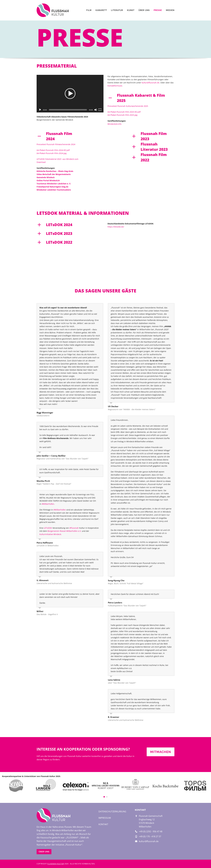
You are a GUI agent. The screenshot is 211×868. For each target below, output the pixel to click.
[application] (70, 94)
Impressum (105, 818)
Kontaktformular (115, 86)
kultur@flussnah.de (151, 83)
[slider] (68, 110)
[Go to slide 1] (104, 797)
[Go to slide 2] (107, 797)
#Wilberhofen (48, 504)
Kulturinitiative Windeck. (51, 534)
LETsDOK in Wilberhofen (48, 546)
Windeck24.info (114, 124)
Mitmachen (161, 752)
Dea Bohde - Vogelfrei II (47, 614)
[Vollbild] (100, 110)
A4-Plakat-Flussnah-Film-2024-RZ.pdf (53, 150)
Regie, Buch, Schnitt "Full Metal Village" (126, 583)
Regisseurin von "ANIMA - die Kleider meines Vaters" (132, 409)
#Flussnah (74, 528)
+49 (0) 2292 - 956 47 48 (151, 831)
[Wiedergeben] (40, 110)
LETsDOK (48, 528)
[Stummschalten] (96, 110)
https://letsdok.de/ (116, 227)
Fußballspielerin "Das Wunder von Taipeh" (127, 606)
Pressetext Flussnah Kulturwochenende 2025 (128, 106)
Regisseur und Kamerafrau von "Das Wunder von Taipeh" (63, 459)
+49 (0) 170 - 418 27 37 (150, 836)
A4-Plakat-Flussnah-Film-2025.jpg (122, 115)
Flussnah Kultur (56, 864)
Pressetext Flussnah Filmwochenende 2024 (56, 144)
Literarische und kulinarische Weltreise (54, 583)
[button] (70, 94)
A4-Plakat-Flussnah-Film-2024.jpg (52, 153)
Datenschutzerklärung (112, 812)
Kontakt (103, 824)
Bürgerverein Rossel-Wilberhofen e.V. (64, 531)
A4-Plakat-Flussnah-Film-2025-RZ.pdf (124, 112)
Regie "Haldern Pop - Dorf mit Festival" (54, 484)
